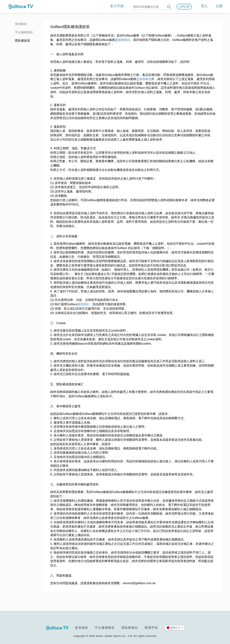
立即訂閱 (184, 7)
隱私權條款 (130, 628)
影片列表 (117, 6)
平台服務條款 (24, 32)
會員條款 (21, 24)
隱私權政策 (22, 41)
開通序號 (151, 628)
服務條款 (124, 40)
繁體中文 (175, 628)
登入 (204, 6)
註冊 (219, 6)
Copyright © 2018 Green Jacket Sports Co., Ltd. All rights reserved (115, 636)
